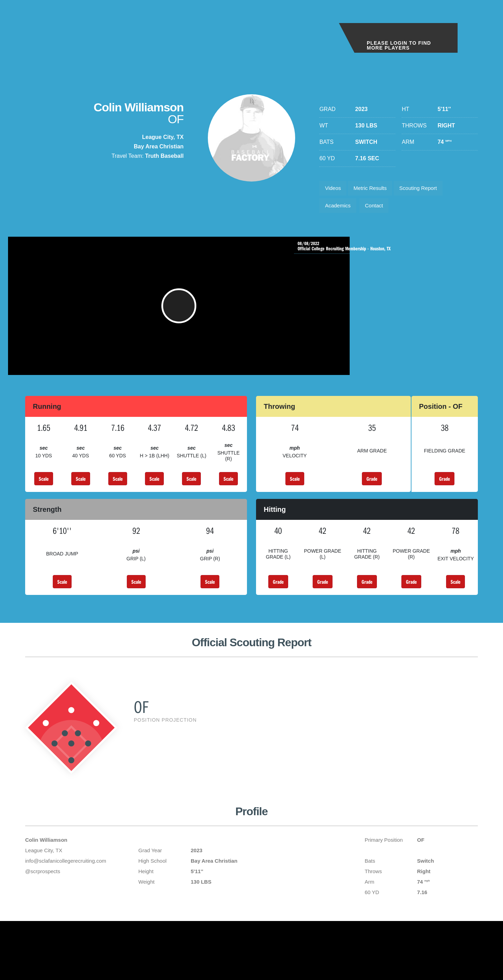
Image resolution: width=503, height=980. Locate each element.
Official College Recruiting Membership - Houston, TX (389, 251)
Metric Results (374, 189)
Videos (334, 189)
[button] (165, 314)
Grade (372, 490)
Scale (44, 490)
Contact (378, 209)
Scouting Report (426, 189)
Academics (339, 209)
